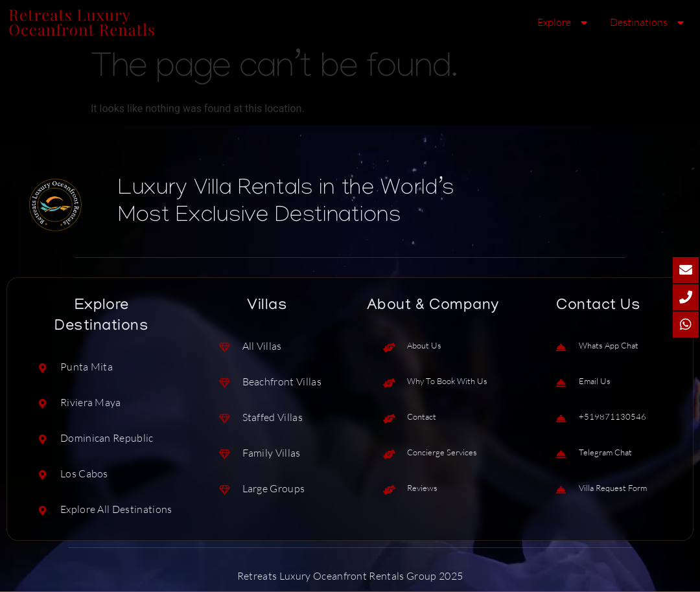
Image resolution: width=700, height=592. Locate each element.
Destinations (648, 23)
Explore (564, 23)
